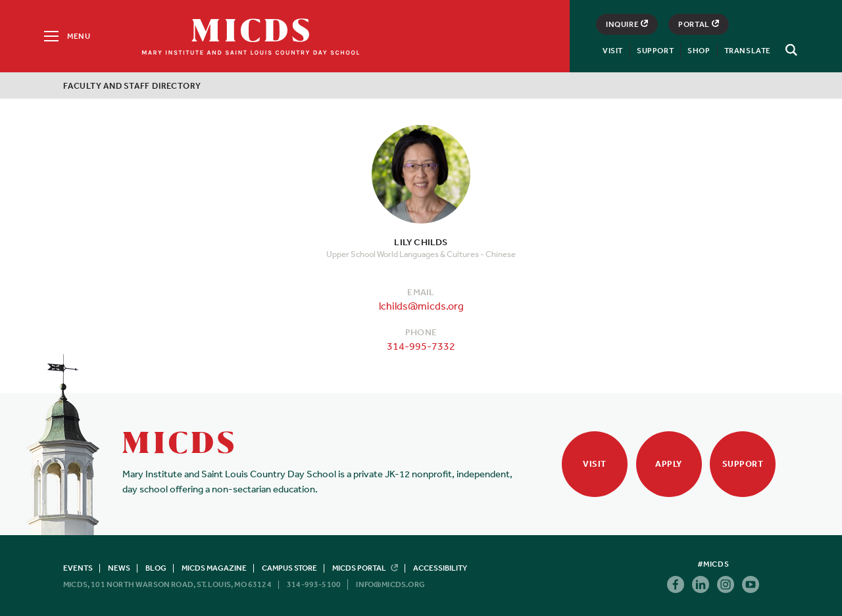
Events (78, 568)
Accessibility (440, 568)
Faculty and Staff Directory (132, 86)
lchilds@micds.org (421, 306)
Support (655, 51)
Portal (699, 24)
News (119, 568)
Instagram (726, 584)
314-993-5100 (314, 584)
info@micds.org (390, 584)
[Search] (789, 50)
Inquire (627, 24)
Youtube (751, 584)
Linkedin (701, 584)
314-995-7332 (421, 346)
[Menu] (66, 36)
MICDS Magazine (214, 568)
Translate (748, 51)
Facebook (676, 584)
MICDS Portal (365, 568)
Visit (613, 51)
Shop (699, 51)
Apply (669, 464)
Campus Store (289, 568)
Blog (156, 568)
